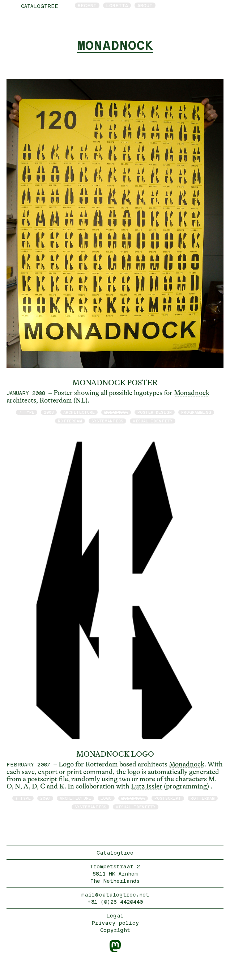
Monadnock (192, 393)
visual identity (153, 421)
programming (196, 412)
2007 (45, 798)
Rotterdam (70, 421)
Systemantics (107, 421)
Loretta (117, 5)
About (145, 5)
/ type (27, 412)
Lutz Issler (147, 786)
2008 (49, 412)
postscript (168, 798)
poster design (155, 412)
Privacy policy (115, 923)
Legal (115, 915)
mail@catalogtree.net (115, 895)
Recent (87, 5)
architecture (79, 412)
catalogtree (40, 6)
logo (106, 798)
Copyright (115, 930)
